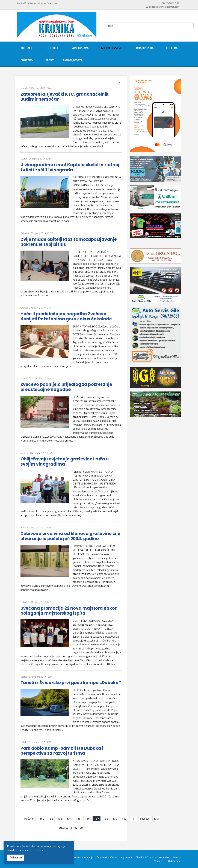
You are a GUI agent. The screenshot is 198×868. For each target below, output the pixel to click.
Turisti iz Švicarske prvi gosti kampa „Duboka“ (71, 683)
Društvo (27, 60)
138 (106, 818)
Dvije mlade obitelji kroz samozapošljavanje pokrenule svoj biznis (69, 242)
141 (133, 818)
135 (78, 818)
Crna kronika (144, 48)
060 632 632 (172, 3)
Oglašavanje (175, 861)
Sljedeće (145, 818)
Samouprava (80, 48)
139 (115, 818)
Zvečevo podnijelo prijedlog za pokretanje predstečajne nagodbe (66, 387)
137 (97, 818)
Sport (50, 60)
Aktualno (27, 48)
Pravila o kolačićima (107, 857)
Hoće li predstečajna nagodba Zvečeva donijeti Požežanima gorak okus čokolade (66, 316)
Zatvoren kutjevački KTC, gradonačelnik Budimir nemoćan (64, 97)
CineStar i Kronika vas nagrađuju (153, 857)
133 (60, 818)
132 (51, 818)
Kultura (172, 48)
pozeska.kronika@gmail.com (164, 7)
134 (69, 818)
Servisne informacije (82, 857)
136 (87, 818)
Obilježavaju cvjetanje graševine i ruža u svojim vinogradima (65, 461)
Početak (29, 818)
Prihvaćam (16, 858)
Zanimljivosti (72, 60)
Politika (53, 48)
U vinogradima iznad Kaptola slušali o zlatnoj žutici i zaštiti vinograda (70, 167)
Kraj (156, 818)
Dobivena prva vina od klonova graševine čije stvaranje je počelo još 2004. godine (70, 536)
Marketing (159, 861)
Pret (41, 818)
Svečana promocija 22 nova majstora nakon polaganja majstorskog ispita (69, 611)
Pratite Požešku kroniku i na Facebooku (38, 3)
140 (124, 818)
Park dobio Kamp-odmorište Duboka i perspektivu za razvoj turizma (62, 751)
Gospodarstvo (112, 48)
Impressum (127, 857)
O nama (177, 857)
